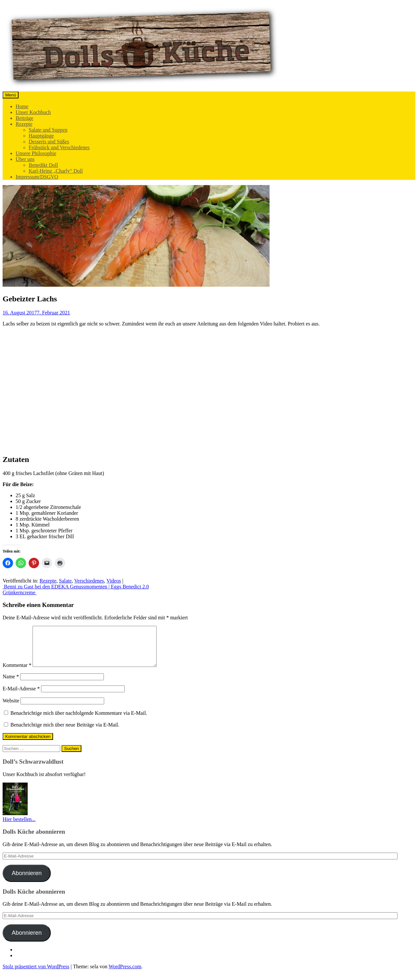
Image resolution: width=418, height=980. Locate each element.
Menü (11, 95)
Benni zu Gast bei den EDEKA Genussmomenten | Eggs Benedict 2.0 (76, 587)
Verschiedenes (89, 581)
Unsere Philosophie (36, 153)
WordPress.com (125, 974)
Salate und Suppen (48, 130)
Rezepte (24, 124)
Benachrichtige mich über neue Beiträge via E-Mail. (65, 733)
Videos (114, 581)
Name (11, 684)
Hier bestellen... (19, 827)
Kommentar (17, 673)
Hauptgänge (41, 136)
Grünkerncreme (20, 592)
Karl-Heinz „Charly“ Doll (56, 171)
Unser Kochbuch (33, 112)
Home (22, 106)
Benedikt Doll (43, 165)
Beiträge (24, 118)
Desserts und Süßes (49, 142)
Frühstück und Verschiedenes (59, 147)
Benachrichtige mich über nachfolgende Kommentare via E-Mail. (79, 721)
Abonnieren (27, 881)
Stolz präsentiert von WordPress (36, 974)
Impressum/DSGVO (37, 177)
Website (11, 708)
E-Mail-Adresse (21, 696)
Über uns (25, 159)
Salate (65, 581)
